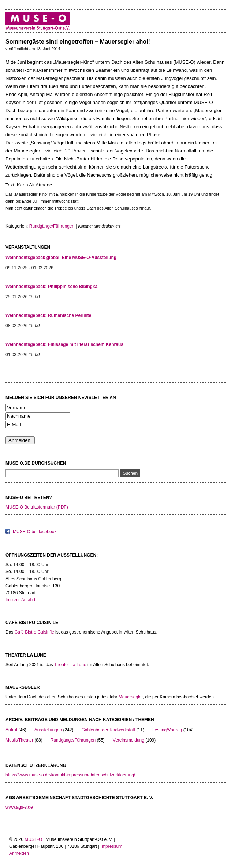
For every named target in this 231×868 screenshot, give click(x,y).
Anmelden (19, 853)
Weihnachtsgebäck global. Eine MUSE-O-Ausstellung (61, 258)
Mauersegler (131, 697)
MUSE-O (33, 839)
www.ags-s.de (19, 807)
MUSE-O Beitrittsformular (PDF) (37, 507)
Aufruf (11, 730)
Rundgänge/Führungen (52, 226)
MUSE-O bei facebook (35, 532)
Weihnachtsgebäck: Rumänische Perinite (49, 315)
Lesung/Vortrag (167, 730)
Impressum (111, 846)
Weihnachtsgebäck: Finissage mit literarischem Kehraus (64, 344)
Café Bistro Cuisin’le (34, 632)
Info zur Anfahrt (20, 600)
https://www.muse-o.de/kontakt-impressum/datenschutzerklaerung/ (70, 775)
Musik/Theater (19, 740)
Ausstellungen (48, 730)
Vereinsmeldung (128, 740)
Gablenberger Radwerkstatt (108, 730)
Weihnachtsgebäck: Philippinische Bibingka (51, 287)
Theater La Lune (70, 665)
